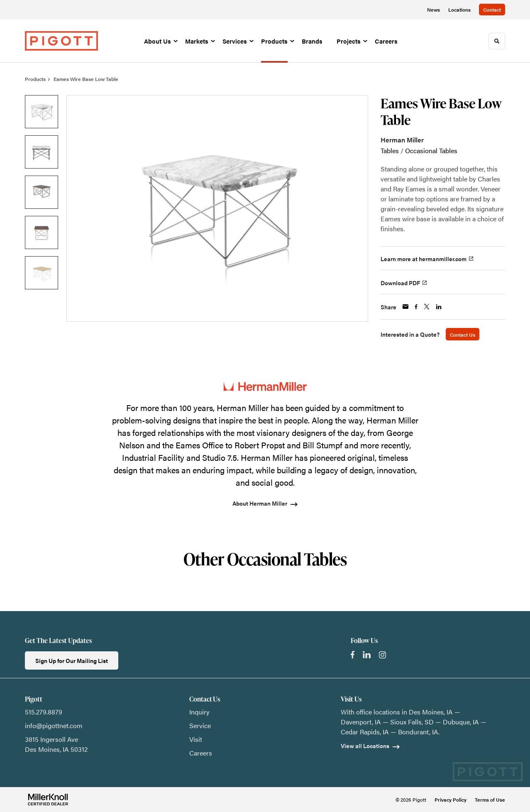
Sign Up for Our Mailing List (72, 660)
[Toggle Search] (497, 41)
